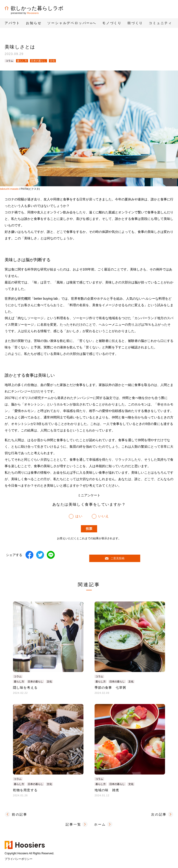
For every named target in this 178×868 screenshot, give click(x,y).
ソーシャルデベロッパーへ (72, 23)
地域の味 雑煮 (107, 790)
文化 (52, 61)
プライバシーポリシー (19, 859)
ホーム (100, 824)
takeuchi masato (9, 189)
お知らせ (34, 23)
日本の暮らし (38, 61)
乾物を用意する (25, 790)
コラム (9, 61)
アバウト (12, 23)
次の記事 (159, 814)
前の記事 (20, 814)
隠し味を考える (25, 688)
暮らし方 (22, 61)
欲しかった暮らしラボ (34, 8)
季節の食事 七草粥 (110, 688)
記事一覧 (73, 824)
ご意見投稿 (115, 558)
